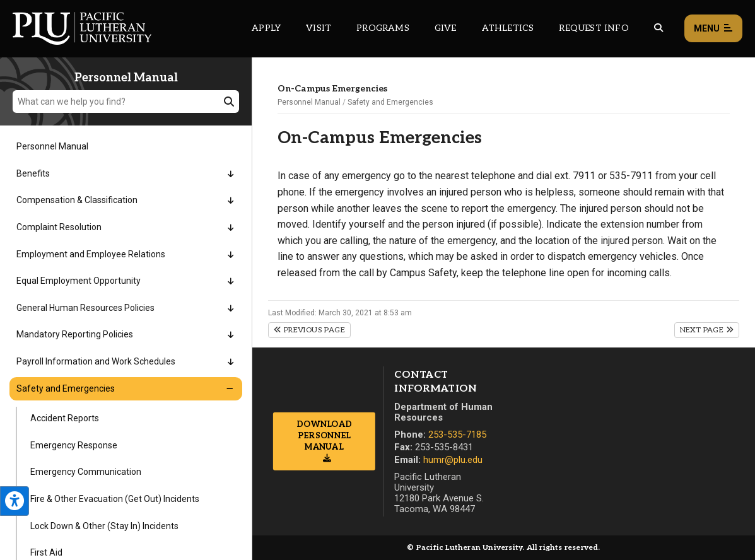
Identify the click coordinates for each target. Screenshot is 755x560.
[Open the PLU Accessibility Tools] (15, 501)
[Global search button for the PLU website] (658, 28)
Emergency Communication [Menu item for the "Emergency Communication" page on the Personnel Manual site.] (86, 472)
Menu (713, 29)
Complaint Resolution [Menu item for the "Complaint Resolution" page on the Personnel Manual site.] (59, 227)
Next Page (707, 330)
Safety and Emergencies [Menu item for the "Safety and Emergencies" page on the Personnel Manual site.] (66, 388)
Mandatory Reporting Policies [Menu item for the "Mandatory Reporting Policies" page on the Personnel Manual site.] (75, 334)
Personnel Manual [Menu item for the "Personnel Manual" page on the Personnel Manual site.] (52, 146)
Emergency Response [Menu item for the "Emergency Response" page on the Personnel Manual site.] (74, 445)
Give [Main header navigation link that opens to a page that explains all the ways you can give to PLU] (446, 28)
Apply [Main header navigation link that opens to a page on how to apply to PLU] (266, 28)
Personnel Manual (309, 102)
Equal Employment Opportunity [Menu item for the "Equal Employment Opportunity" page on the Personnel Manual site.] (79, 281)
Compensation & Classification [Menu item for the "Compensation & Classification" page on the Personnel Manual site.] (77, 200)
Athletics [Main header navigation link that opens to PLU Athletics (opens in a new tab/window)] (508, 28)
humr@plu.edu (453, 460)
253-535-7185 (457, 435)
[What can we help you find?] (126, 102)
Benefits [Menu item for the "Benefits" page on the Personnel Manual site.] (33, 173)
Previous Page (309, 330)
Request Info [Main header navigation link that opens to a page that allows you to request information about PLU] (594, 28)
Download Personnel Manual (324, 435)
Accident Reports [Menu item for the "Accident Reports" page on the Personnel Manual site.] (65, 418)
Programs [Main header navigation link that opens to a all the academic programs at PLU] (383, 28)
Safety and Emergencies (390, 102)
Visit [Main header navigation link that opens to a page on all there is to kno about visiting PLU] (319, 28)
